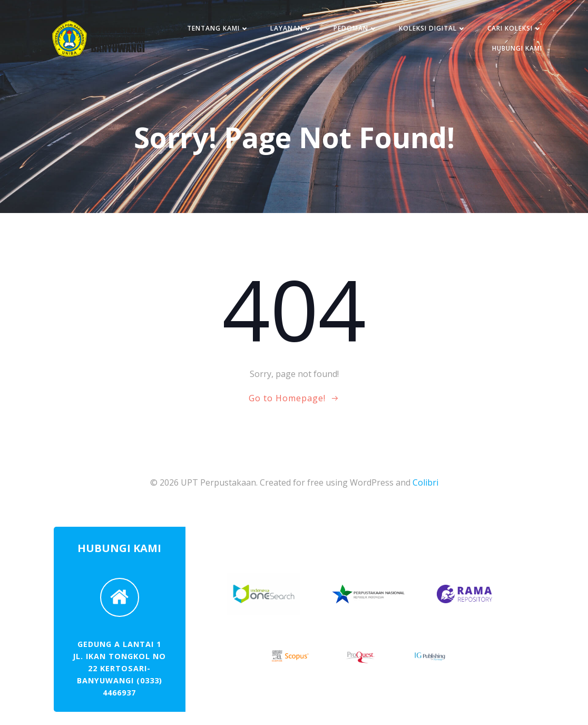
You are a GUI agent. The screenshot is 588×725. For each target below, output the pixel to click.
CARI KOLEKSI (515, 28)
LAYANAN (291, 28)
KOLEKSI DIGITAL (433, 28)
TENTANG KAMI (218, 28)
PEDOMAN (356, 28)
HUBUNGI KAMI (517, 48)
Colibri (425, 482)
